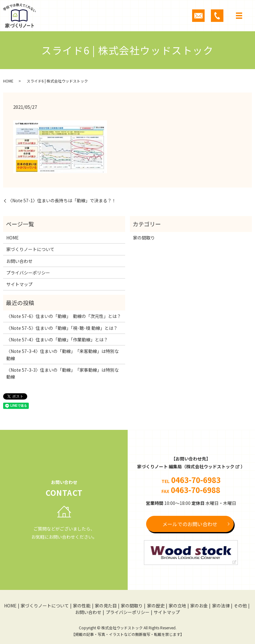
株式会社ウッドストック (210, 466)
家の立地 (177, 606)
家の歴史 (156, 606)
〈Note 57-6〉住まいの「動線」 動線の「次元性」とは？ (64, 316)
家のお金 (199, 606)
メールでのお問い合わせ (190, 524)
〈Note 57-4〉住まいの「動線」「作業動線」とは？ (57, 340)
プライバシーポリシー (28, 273)
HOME (8, 81)
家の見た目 (106, 606)
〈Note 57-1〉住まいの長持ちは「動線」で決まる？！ (62, 201)
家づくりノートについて (30, 249)
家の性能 (82, 606)
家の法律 (221, 606)
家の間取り (144, 238)
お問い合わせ (19, 261)
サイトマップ (19, 284)
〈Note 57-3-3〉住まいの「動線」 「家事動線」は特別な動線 (63, 373)
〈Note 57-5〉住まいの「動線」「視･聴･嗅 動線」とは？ (62, 328)
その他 (240, 606)
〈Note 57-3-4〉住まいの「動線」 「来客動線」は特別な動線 (63, 355)
